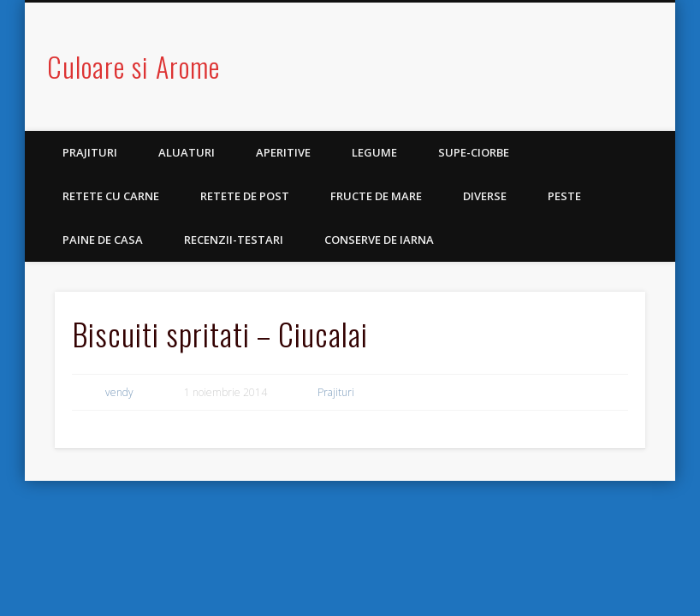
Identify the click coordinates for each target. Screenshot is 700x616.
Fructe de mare (376, 196)
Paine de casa (103, 240)
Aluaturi (187, 152)
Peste (564, 196)
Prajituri (90, 152)
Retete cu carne (111, 196)
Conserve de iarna (379, 240)
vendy (119, 392)
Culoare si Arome (133, 66)
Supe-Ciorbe (474, 152)
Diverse (485, 196)
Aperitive (283, 152)
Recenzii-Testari (234, 240)
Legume (374, 152)
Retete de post (245, 196)
